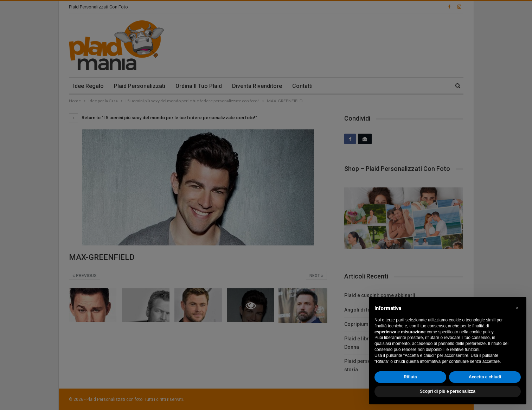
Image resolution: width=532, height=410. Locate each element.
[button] (517, 308)
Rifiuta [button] (410, 377)
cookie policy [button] (481, 332)
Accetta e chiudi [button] (485, 377)
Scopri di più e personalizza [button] (448, 391)
